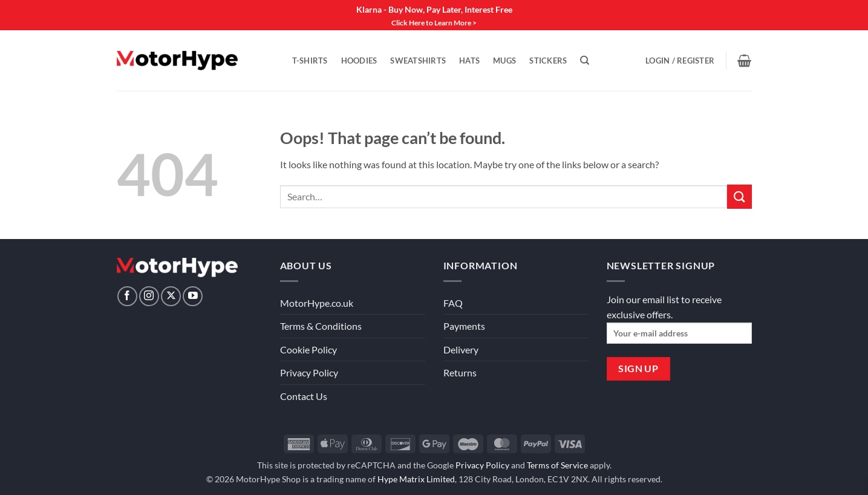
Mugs (504, 61)
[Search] (585, 61)
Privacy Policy (309, 372)
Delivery (461, 349)
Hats (469, 61)
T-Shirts (310, 61)
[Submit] (739, 196)
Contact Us (304, 396)
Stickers (548, 61)
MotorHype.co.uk (317, 303)
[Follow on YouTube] (193, 296)
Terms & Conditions (321, 326)
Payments (464, 326)
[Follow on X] (171, 296)
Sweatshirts (418, 61)
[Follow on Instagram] (149, 296)
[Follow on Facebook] (127, 296)
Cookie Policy (308, 349)
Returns (460, 372)
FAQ (453, 303)
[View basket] (744, 61)
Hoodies (359, 61)
